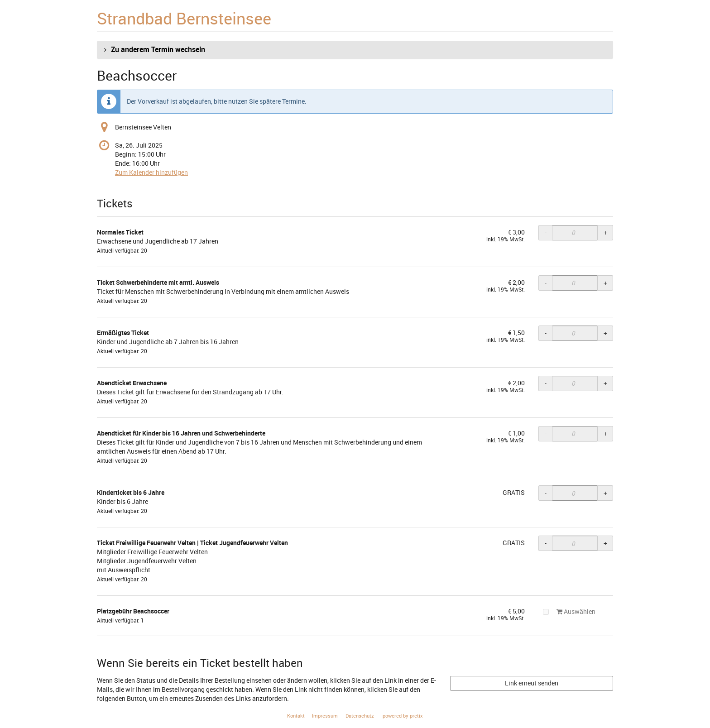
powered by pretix (403, 716)
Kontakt (296, 716)
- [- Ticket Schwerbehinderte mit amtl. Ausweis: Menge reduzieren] (546, 283)
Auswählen (569, 611)
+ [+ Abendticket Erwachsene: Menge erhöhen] (605, 383)
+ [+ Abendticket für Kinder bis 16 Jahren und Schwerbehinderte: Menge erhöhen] (605, 433)
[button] (355, 50)
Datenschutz (360, 716)
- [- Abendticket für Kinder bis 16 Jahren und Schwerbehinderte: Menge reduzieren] (546, 433)
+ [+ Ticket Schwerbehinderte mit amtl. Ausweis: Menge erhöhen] (605, 283)
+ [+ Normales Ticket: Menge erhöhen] (605, 232)
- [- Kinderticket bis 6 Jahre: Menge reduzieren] (546, 493)
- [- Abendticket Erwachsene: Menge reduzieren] (546, 383)
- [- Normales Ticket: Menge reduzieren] (546, 232)
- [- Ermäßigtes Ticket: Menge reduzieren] (546, 333)
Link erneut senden (532, 683)
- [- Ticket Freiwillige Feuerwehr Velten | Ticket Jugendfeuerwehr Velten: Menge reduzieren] (546, 543)
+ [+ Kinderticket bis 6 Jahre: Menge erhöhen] (605, 493)
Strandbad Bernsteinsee (184, 18)
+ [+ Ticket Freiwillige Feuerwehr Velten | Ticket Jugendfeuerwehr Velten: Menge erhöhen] (605, 543)
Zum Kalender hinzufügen (151, 172)
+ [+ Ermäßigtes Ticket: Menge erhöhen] (605, 333)
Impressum (325, 716)
